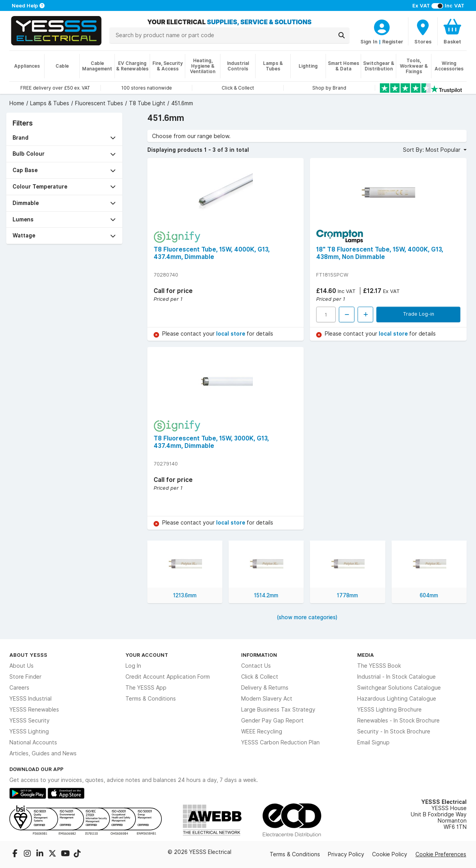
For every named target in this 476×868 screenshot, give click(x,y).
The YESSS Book (379, 666)
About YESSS (28, 655)
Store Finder (25, 677)
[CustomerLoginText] (382, 26)
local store (231, 334)
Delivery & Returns (265, 688)
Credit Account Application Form (168, 677)
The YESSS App (146, 688)
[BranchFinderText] (423, 31)
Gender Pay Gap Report (272, 721)
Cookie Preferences (441, 854)
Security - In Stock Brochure (394, 731)
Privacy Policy (346, 854)
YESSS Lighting (29, 731)
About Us (21, 666)
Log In (133, 666)
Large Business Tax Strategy (278, 710)
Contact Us (256, 666)
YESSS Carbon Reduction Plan (280, 742)
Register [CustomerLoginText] (393, 41)
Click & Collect (260, 677)
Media (366, 655)
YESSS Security (30, 721)
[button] (64, 138)
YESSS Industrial (30, 699)
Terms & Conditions (151, 699)
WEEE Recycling (262, 731)
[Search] (342, 35)
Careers (19, 688)
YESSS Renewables (34, 710)
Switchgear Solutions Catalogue (399, 688)
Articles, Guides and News (43, 753)
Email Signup (373, 742)
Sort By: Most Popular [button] (432, 150)
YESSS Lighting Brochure (389, 710)
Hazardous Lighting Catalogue (397, 699)
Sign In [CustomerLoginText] (369, 41)
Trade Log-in (419, 314)
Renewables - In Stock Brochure (398, 721)
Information (259, 655)
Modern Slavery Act (267, 699)
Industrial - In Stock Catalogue (396, 677)
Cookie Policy (390, 854)
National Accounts (33, 742)
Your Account (147, 655)
